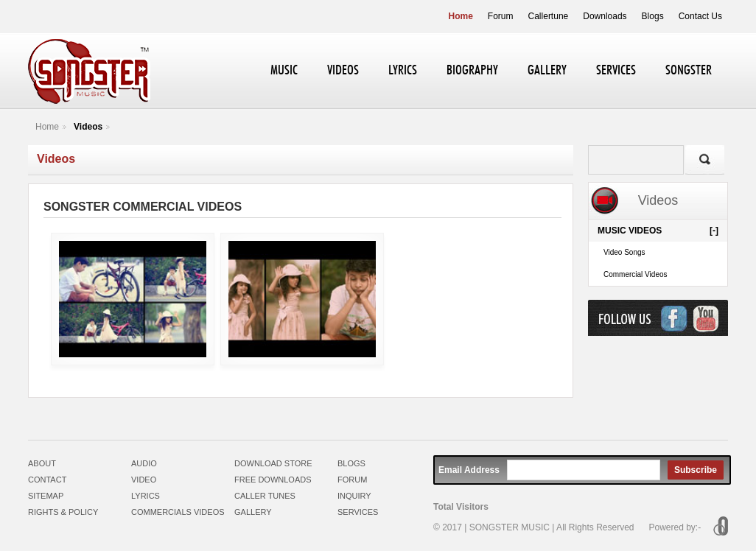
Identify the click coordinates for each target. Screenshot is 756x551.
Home (461, 16)
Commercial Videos (636, 274)
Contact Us (700, 16)
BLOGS (351, 463)
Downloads (605, 16)
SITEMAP (46, 496)
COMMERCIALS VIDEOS (178, 512)
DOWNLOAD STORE (273, 463)
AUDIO (144, 463)
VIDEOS (343, 71)
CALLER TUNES (265, 496)
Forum (501, 16)
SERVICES (616, 71)
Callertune (549, 16)
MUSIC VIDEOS (658, 231)
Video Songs (624, 252)
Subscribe (696, 470)
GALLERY (547, 71)
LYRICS (403, 71)
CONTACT (47, 480)
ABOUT (42, 463)
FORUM (352, 480)
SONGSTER (689, 71)
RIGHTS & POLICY (63, 512)
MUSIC (284, 71)
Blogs (653, 16)
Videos (88, 127)
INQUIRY (354, 496)
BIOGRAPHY (472, 71)
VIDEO (144, 480)
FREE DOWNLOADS (273, 480)
